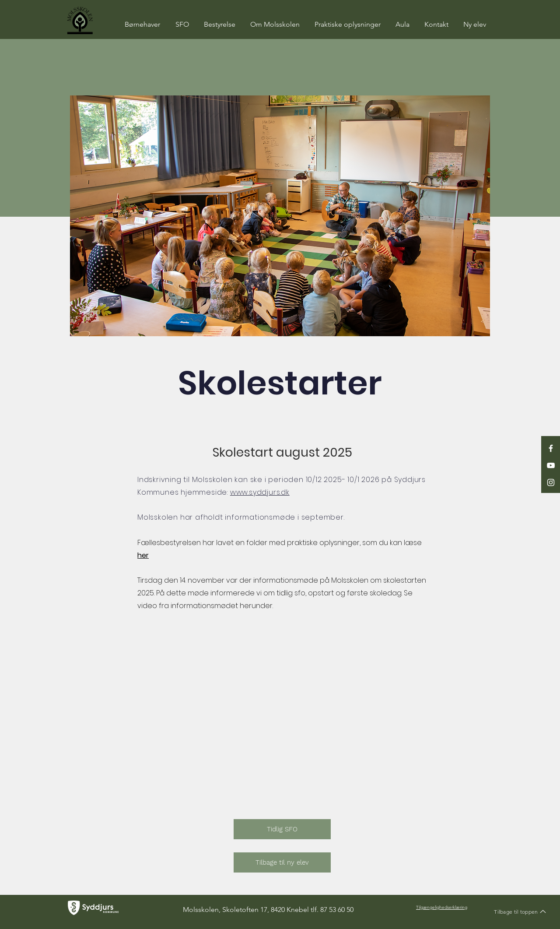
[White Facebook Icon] (551, 448)
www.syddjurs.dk (260, 492)
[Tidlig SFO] (282, 829)
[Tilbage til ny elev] (282, 862)
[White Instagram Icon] (551, 482)
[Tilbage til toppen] (520, 911)
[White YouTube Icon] (551, 465)
